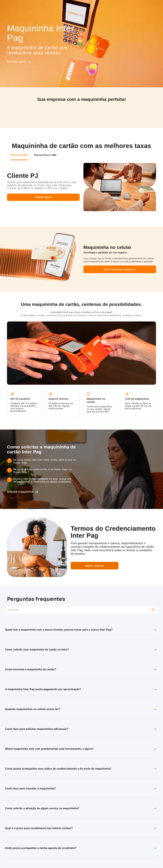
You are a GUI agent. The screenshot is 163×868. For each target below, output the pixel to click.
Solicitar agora (19, 62)
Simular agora (43, 197)
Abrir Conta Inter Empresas (120, 269)
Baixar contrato (95, 566)
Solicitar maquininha (23, 492)
